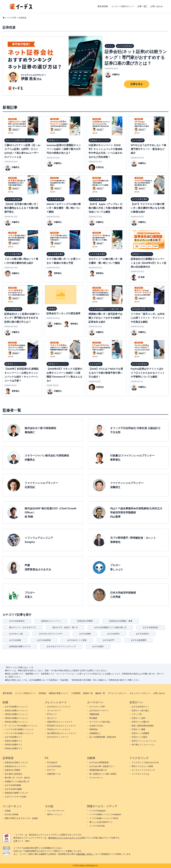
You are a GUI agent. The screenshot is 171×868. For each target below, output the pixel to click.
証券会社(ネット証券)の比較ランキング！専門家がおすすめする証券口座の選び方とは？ (136, 57)
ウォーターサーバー (56, 811)
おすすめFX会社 (54, 766)
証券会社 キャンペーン (51, 621)
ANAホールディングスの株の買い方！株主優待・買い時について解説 (64, 208)
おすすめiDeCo (142, 634)
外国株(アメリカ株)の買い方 (17, 782)
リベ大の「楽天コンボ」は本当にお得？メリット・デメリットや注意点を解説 (148, 318)
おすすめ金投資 (44, 640)
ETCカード (52, 714)
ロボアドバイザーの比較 (15, 797)
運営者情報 (103, 6)
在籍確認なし (95, 733)
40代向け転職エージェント (17, 722)
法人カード (52, 718)
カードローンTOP (97, 707)
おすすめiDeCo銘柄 (13, 789)
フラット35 (137, 714)
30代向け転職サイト (14, 748)
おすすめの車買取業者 (99, 762)
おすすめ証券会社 (17, 621)
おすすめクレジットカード (59, 707)
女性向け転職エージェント (16, 711)
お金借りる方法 (96, 726)
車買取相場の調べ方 (98, 770)
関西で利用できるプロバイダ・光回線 (21, 818)
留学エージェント (55, 814)
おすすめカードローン (99, 711)
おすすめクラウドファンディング (61, 646)
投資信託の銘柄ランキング (16, 793)
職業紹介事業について (59, 693)
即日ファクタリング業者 (142, 766)
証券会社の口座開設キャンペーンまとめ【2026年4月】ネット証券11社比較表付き (149, 263)
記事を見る (137, 84)
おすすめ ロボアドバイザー (51, 634)
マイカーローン (96, 778)
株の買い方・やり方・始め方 (17, 778)
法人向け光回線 (12, 814)
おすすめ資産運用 (138, 640)
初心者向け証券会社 (14, 774)
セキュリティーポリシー (140, 693)
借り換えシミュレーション (143, 745)
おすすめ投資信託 (151, 627)
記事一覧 (142, 6)
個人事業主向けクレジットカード (62, 733)
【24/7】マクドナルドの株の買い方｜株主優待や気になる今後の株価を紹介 (148, 208)
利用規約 (43, 693)
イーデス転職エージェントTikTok (104, 818)
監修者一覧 (88, 693)
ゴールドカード (54, 711)
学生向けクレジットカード (59, 729)
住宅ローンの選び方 (140, 722)
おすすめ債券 (85, 634)
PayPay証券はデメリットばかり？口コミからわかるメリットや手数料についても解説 (148, 373)
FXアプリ (51, 770)
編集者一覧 (100, 693)
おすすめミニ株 (16, 634)
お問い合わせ (157, 6)
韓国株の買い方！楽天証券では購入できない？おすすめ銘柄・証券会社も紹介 (105, 318)
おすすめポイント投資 (77, 640)
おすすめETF (109, 640)
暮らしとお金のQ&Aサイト (101, 822)
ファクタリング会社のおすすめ (145, 762)
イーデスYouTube (97, 826)
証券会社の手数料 (85, 621)
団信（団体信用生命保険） (143, 726)
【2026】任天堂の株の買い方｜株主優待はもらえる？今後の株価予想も (21, 208)
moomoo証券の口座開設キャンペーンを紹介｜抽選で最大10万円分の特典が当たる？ (64, 149)
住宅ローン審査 (138, 729)
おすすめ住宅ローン (140, 707)
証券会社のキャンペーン (15, 766)
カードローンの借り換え (100, 722)
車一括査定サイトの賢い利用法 (103, 774)
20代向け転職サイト (14, 745)
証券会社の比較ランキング (16, 762)
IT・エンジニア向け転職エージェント (21, 726)
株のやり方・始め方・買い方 (65, 627)
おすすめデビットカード (58, 737)
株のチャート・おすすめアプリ (23, 627)
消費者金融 (94, 714)
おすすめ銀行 (98, 646)
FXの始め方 (52, 762)
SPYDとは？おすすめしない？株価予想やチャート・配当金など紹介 (149, 149)
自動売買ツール (54, 774)
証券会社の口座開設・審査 (121, 621)
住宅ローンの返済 (139, 737)
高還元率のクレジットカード (60, 722)
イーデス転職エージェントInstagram (105, 814)
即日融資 (93, 718)
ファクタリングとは (140, 774)
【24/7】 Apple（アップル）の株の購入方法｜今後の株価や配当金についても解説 (105, 208)
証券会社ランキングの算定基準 (63, 313)
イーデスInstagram (97, 811)
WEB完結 (93, 729)
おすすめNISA (113, 634)
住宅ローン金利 (138, 718)
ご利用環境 (76, 693)
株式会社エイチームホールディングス (65, 838)
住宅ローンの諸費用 (140, 733)
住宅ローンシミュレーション (144, 741)
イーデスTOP (10, 18)
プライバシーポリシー (117, 693)
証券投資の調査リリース (20, 646)
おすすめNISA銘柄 (13, 785)
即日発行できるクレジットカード (62, 726)
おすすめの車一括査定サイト (102, 766)
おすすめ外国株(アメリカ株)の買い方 (110, 627)
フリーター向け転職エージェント (19, 733)
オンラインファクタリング (143, 770)
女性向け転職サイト (14, 741)
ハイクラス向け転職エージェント (19, 729)
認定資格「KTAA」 (85, 854)
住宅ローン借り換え (140, 711)
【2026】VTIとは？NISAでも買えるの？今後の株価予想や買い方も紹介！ (106, 373)
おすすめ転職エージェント (16, 707)
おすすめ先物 (15, 640)
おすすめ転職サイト (14, 737)
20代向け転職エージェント (17, 714)
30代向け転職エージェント (17, 718)
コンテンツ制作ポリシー (123, 6)
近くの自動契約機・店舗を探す (103, 737)
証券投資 (22, 18)
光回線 (8, 811)
